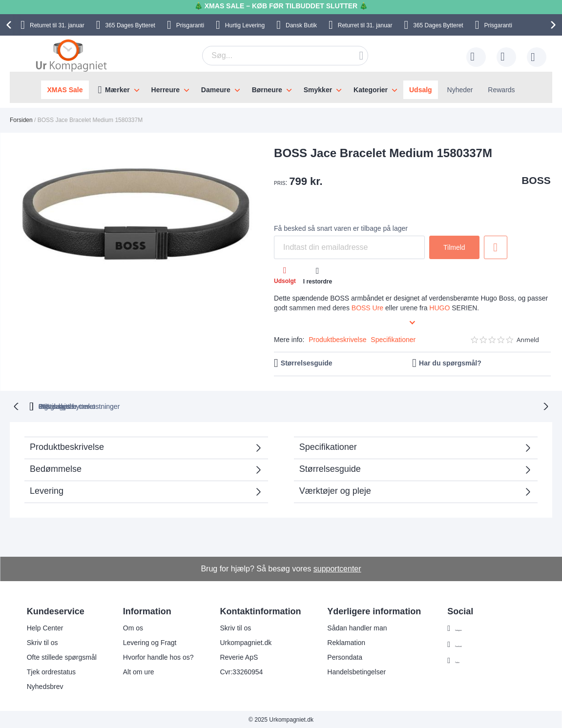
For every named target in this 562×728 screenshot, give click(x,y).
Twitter (465, 660)
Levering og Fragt (150, 642)
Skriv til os (42, 642)
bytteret (165, 405)
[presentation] (10, 25)
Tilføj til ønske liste (496, 247)
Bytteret (130, 25)
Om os (133, 627)
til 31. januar (57, 25)
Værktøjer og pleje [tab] (335, 490)
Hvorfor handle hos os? (158, 656)
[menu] (281, 87)
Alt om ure (139, 671)
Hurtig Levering (245, 25)
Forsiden (21, 120)
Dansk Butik (301, 25)
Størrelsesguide (307, 363)
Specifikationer (393, 340)
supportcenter (337, 568)
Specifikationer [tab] (328, 446)
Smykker (318, 90)
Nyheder (460, 90)
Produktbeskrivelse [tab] (67, 446)
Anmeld (528, 340)
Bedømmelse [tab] (56, 468)
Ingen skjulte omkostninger (331, 405)
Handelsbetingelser (356, 671)
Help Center (45, 627)
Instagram (470, 627)
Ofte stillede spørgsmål (62, 656)
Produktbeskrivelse (337, 340)
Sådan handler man (357, 627)
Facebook (470, 644)
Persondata (345, 656)
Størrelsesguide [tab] (330, 468)
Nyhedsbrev (45, 686)
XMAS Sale (65, 90)
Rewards (501, 90)
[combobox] (285, 56)
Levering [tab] (47, 490)
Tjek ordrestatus (51, 671)
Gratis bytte (242, 405)
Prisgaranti (190, 25)
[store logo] (71, 55)
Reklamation (346, 642)
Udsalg (421, 90)
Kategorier (371, 90)
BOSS (536, 180)
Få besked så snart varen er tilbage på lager (341, 228)
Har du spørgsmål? (450, 363)
